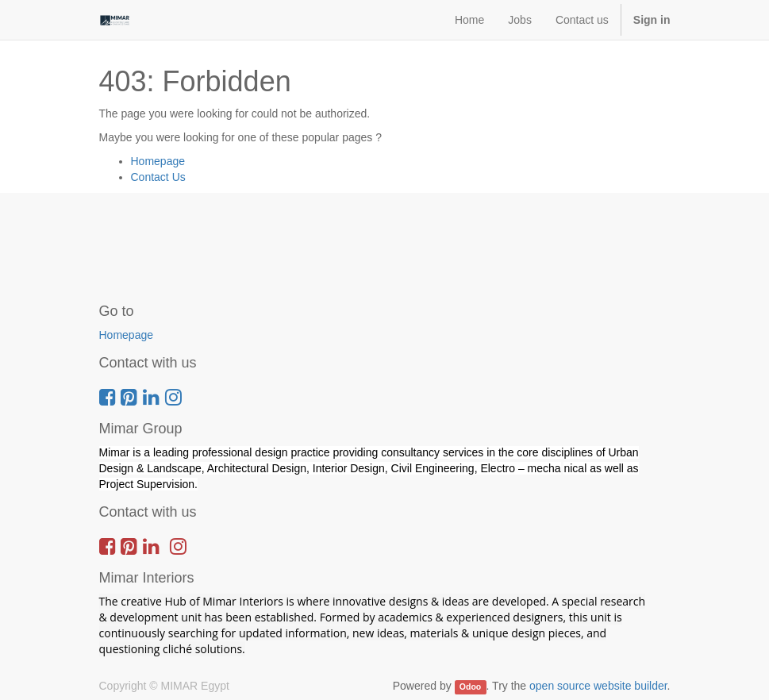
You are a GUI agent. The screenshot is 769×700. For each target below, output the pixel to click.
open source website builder (598, 686)
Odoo (470, 687)
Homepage (158, 161)
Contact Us (158, 177)
